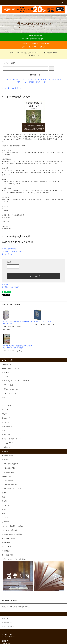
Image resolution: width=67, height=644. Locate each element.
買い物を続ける (7, 254)
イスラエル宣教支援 (8, 468)
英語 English (6, 543)
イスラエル (47, 79)
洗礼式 (4, 497)
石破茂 (54, 79)
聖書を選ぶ (6, 460)
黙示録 (59, 79)
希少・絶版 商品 (8, 555)
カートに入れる (34, 276)
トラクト (33, 79)
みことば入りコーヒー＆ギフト (12, 485)
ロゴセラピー (25, 79)
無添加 (38, 82)
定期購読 (31, 82)
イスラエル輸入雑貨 (8, 472)
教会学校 (5, 501)
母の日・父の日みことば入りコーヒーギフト (25, 53)
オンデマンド (45, 82)
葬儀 (4, 514)
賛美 (19, 82)
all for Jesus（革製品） (9, 538)
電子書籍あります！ (49, 53)
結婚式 (4, 509)
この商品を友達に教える (10, 249)
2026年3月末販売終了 (9, 476)
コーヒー (24, 82)
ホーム (4, 88)
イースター (6, 518)
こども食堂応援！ (8, 480)
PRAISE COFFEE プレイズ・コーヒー (14, 489)
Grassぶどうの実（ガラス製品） (12, 534)
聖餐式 (4, 493)
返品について (6, 285)
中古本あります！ (34, 55)
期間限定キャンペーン (9, 551)
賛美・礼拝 (19, 88)
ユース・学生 (6, 505)
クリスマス (6, 522)
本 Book (11, 88)
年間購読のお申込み (8, 456)
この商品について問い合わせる (12, 251)
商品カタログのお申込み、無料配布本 (14, 559)
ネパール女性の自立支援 (10, 530)
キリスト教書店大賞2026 (10, 464)
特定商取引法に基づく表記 (10, 287)
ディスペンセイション (13, 79)
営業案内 (34, 44)
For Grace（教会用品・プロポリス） (14, 526)
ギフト (40, 79)
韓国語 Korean (7, 547)
